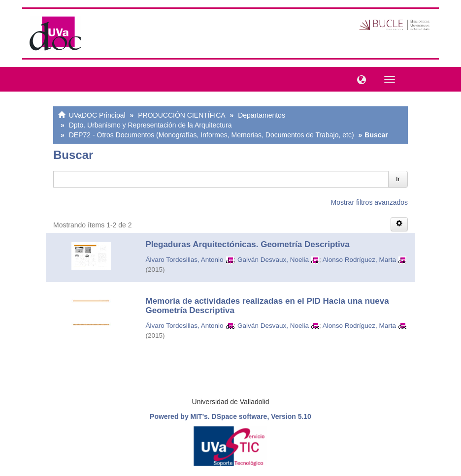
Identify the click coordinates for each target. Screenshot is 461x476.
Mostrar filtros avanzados (369, 202)
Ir (398, 179)
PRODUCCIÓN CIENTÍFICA (181, 115)
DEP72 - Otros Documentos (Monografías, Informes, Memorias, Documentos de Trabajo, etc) (212, 135)
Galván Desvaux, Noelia (273, 260)
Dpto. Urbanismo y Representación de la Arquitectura (150, 125)
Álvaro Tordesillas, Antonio (185, 260)
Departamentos (262, 115)
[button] (359, 79)
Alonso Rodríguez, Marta (359, 260)
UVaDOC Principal (97, 115)
